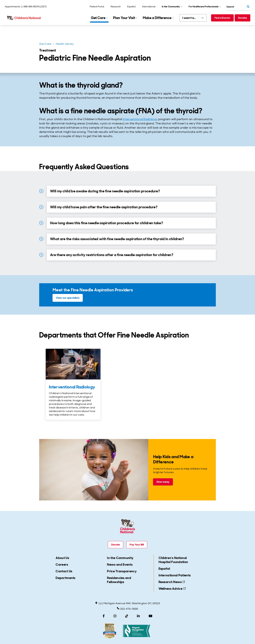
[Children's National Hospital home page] (24, 18)
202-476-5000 (127, 609)
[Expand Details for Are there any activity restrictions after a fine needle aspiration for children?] (41, 255)
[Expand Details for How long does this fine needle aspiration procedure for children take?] (41, 223)
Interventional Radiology (140, 119)
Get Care (45, 44)
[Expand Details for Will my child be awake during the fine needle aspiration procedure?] (41, 191)
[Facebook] (104, 616)
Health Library (65, 44)
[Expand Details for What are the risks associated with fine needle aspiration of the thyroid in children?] (41, 239)
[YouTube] (151, 616)
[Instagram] (115, 616)
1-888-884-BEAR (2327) (34, 7)
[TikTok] (127, 616)
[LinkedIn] (138, 616)
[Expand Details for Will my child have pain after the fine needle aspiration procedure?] (41, 207)
